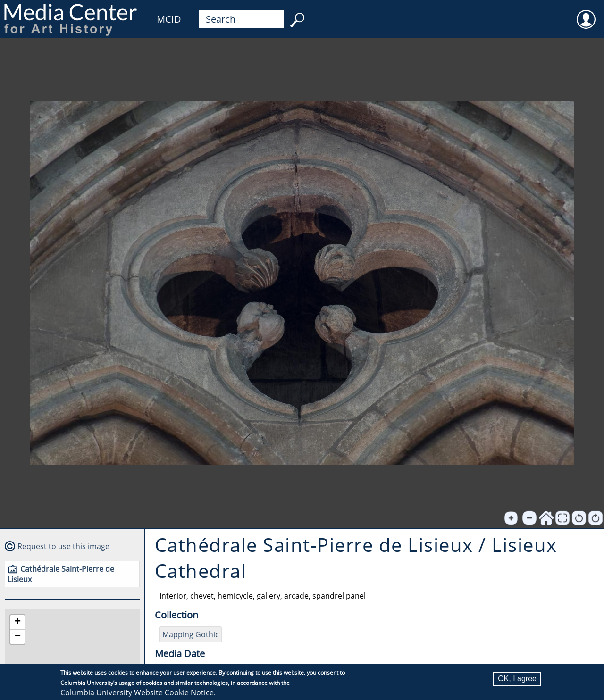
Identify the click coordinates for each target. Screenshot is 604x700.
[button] (17, 622)
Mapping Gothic (191, 634)
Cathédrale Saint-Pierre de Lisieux (61, 574)
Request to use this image (63, 546)
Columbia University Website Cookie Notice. (138, 692)
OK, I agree (517, 679)
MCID (169, 19)
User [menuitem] (586, 13)
